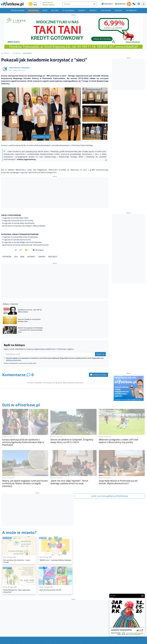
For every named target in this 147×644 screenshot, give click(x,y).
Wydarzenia (33, 10)
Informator (131, 10)
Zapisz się (100, 348)
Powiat (81, 10)
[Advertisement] (55, 193)
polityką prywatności (14, 354)
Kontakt (118, 10)
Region (93, 10)
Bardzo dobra (49, 5)
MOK (22, 251)
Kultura (55, 10)
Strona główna (17, 10)
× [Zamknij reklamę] (142, 596)
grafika (42, 251)
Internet (31, 251)
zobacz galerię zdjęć (41, 137)
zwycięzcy (53, 251)
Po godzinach (68, 10)
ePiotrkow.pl (6, 53)
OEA (16, 251)
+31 (95, 132)
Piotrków (7, 251)
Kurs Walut (107, 4)
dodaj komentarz (98, 369)
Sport (45, 10)
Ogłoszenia (106, 10)
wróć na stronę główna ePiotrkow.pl (110, 490)
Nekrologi (120, 4)
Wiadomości (28, 53)
